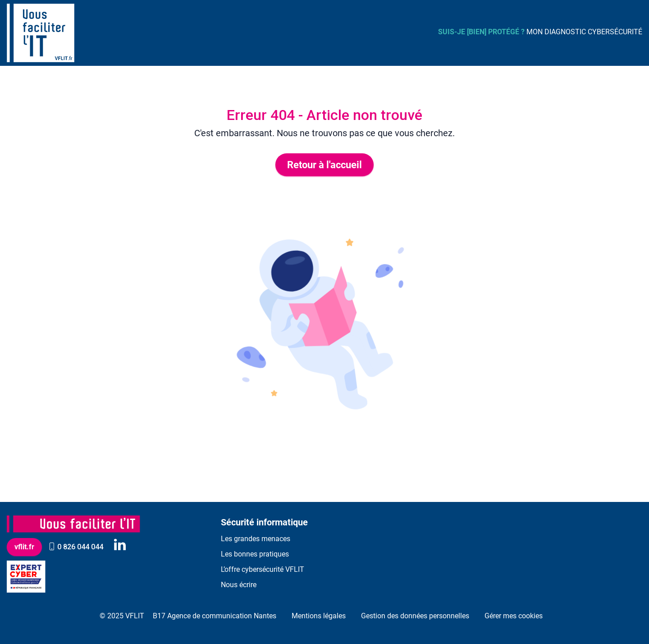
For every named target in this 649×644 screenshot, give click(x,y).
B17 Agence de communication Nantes (215, 616)
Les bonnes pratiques (255, 554)
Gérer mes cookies (514, 616)
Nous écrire (239, 585)
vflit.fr (24, 547)
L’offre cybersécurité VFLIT (263, 569)
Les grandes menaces (256, 539)
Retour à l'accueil (324, 165)
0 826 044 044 (76, 547)
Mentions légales (319, 616)
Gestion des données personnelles (415, 616)
